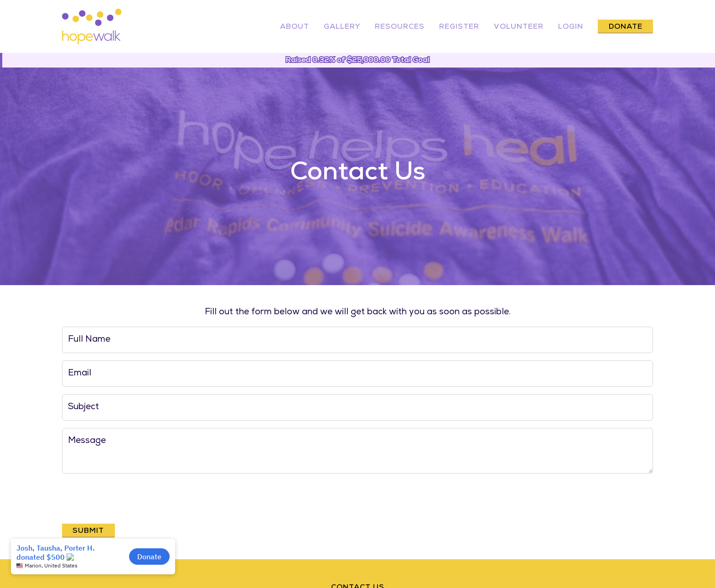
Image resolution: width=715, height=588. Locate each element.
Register (459, 27)
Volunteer (519, 27)
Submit (88, 531)
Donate (626, 27)
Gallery (342, 27)
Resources (400, 27)
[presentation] (131, 499)
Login (571, 27)
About (295, 27)
